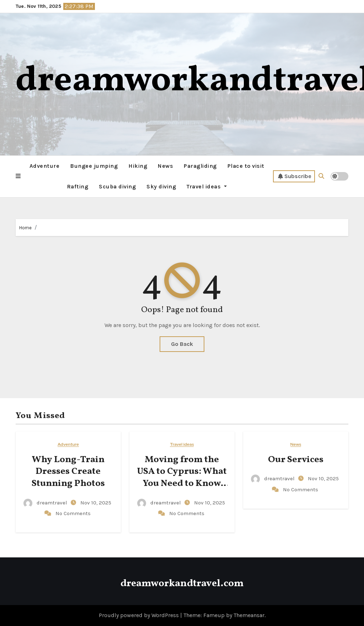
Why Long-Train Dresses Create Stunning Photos (68, 472)
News (165, 166)
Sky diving (161, 186)
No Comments (73, 513)
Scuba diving (117, 186)
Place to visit (246, 166)
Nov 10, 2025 (96, 503)
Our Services (296, 460)
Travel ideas (207, 186)
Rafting (78, 186)
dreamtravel (46, 503)
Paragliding (200, 166)
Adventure (45, 166)
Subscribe (295, 176)
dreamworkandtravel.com (182, 584)
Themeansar (249, 615)
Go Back (182, 344)
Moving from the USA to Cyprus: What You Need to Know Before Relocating (182, 478)
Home (25, 228)
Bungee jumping (94, 166)
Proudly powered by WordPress (140, 615)
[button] (18, 176)
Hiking (138, 166)
